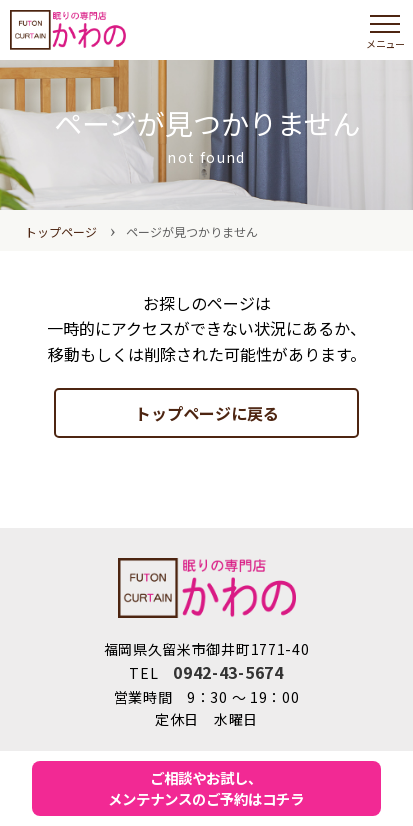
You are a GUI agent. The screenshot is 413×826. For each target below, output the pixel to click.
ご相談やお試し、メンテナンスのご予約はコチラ (206, 788)
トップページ (61, 231)
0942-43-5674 (228, 672)
